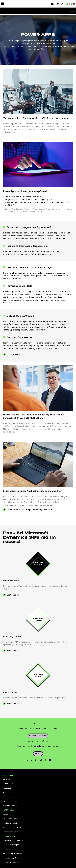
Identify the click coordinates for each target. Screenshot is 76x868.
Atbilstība (7, 788)
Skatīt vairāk (13, 594)
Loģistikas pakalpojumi (13, 862)
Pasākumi (7, 814)
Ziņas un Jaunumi (10, 796)
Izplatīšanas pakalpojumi (13, 857)
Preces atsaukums (11, 831)
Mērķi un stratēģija (11, 805)
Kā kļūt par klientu (10, 818)
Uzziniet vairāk (14, 354)
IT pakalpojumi (9, 849)
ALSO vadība (8, 779)
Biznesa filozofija (10, 801)
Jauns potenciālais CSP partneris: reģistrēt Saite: (30, 509)
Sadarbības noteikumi (12, 827)
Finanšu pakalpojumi (11, 844)
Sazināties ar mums (38, 735)
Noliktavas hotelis (10, 823)
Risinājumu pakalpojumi (13, 853)
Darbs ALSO (8, 783)
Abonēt (38, 753)
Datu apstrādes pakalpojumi (15, 840)
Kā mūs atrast (9, 792)
